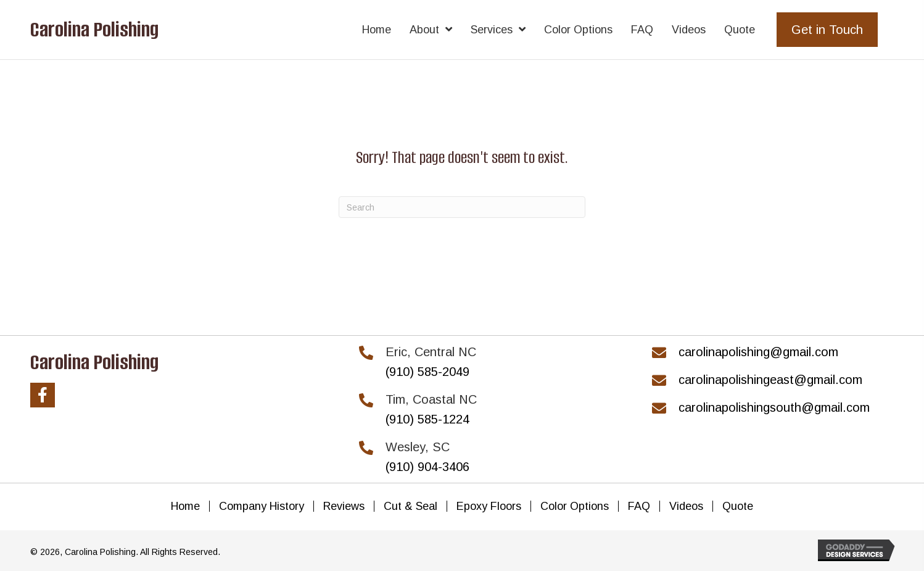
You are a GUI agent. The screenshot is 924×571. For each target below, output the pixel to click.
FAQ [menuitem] (639, 506)
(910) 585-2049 (427, 372)
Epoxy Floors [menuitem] (489, 506)
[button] (43, 395)
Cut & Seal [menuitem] (410, 506)
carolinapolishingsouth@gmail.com (774, 407)
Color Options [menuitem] (575, 506)
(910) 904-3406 (427, 467)
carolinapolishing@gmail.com (758, 352)
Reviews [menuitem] (344, 506)
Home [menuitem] (185, 506)
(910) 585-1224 (427, 419)
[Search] (462, 207)
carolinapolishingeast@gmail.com (770, 380)
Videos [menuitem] (686, 506)
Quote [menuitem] (738, 506)
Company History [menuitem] (262, 506)
